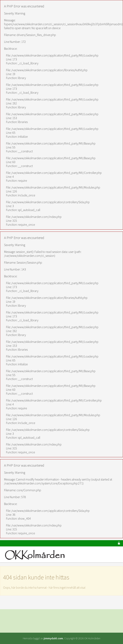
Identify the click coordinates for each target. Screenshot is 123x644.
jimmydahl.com (53, 638)
